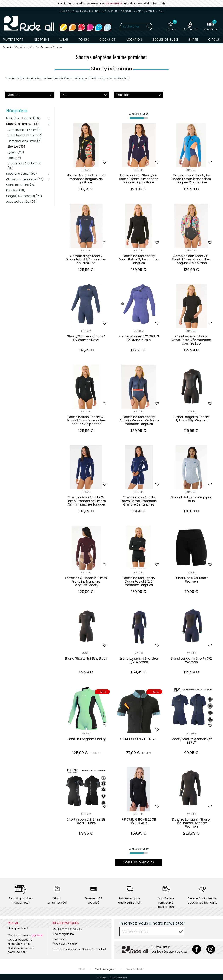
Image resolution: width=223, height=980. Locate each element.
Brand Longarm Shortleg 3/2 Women (139, 660)
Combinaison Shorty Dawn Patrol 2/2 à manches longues (139, 581)
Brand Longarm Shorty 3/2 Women (191, 660)
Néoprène (41, 40)
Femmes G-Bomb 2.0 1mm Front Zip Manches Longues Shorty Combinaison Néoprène (86, 581)
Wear (64, 40)
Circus (214, 40)
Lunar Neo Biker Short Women (191, 580)
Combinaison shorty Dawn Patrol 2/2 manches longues (139, 259)
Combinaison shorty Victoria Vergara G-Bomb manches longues (139, 420)
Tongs (84, 40)
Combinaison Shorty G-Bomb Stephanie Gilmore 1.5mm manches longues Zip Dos (86, 501)
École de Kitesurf (65, 944)
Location (134, 40)
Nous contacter (135, 969)
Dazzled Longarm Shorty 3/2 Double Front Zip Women (191, 823)
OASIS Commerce (118, 978)
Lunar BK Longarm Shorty (86, 739)
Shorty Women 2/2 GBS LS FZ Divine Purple (139, 338)
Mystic (191, 412)
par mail (37, 935)
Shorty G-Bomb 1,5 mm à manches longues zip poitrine (86, 179)
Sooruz (86, 331)
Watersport (13, 40)
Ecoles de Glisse (165, 40)
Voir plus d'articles (139, 863)
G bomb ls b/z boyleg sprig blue (191, 499)
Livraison (59, 939)
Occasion (108, 40)
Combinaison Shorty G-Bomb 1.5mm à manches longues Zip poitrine (139, 179)
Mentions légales (105, 969)
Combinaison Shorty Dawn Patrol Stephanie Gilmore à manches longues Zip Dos (139, 501)
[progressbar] (139, 118)
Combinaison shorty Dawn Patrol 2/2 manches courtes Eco (86, 259)
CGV (82, 969)
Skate (193, 40)
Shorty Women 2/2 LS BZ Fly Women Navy (86, 338)
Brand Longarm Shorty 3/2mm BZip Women (191, 419)
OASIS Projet (102, 978)
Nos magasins (63, 934)
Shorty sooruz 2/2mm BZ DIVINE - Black (86, 821)
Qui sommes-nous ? (67, 929)
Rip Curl (86, 170)
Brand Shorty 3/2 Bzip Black (86, 659)
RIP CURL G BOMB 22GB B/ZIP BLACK (139, 821)
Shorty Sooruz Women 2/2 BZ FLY (191, 741)
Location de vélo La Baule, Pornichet (79, 949)
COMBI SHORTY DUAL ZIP (139, 739)
